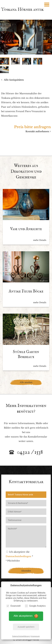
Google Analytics (35, 606)
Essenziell (13, 606)
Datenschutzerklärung (21, 636)
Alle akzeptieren (26, 616)
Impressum (35, 636)
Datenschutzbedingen (18, 556)
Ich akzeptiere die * (19, 554)
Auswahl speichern (26, 627)
